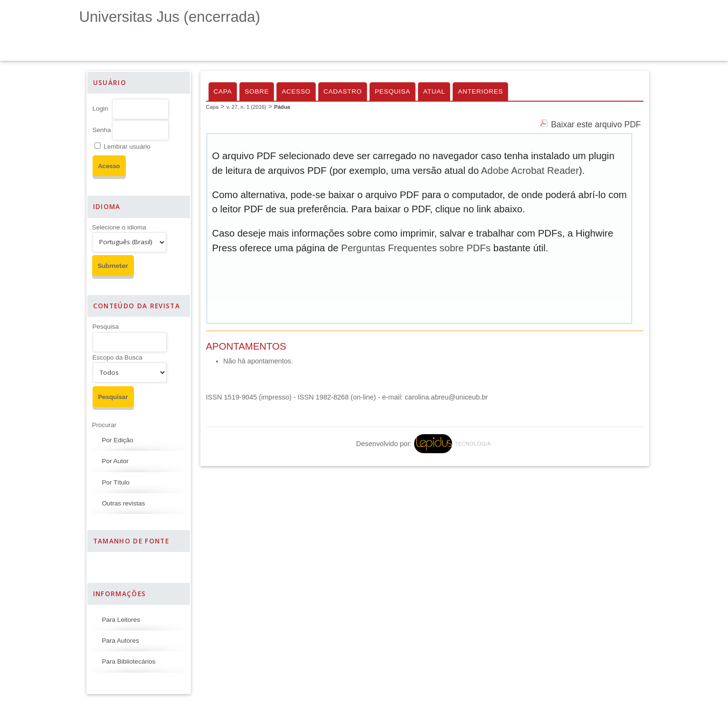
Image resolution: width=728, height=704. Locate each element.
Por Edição (118, 440)
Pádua (282, 107)
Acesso (296, 91)
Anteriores (480, 91)
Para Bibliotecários (129, 661)
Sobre (257, 91)
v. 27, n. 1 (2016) (246, 107)
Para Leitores (121, 620)
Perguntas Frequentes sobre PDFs (416, 248)
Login (100, 109)
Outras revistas (124, 503)
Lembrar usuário (127, 147)
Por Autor (115, 461)
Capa (223, 91)
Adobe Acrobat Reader (530, 171)
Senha (102, 130)
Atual (434, 91)
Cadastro (343, 91)
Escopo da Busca (118, 357)
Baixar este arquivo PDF (596, 124)
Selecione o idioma (119, 227)
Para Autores (121, 641)
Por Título (116, 482)
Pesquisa (106, 327)
